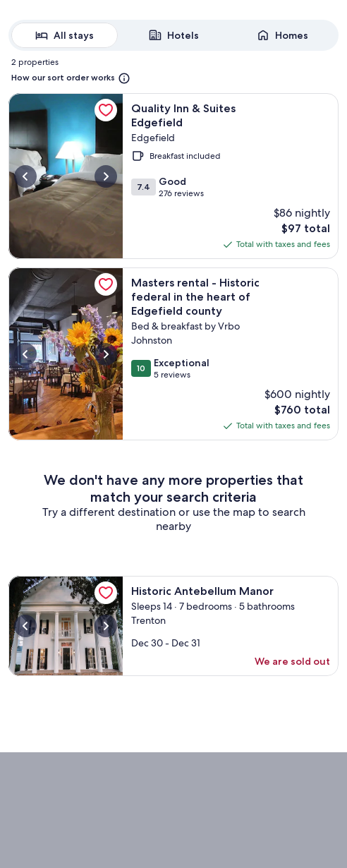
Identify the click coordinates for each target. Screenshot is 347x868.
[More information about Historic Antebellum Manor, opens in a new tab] (66, 626)
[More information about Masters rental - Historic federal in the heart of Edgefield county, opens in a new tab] (66, 354)
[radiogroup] (173, 35)
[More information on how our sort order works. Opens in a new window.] (71, 78)
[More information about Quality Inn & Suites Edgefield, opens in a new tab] (66, 176)
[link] (106, 110)
